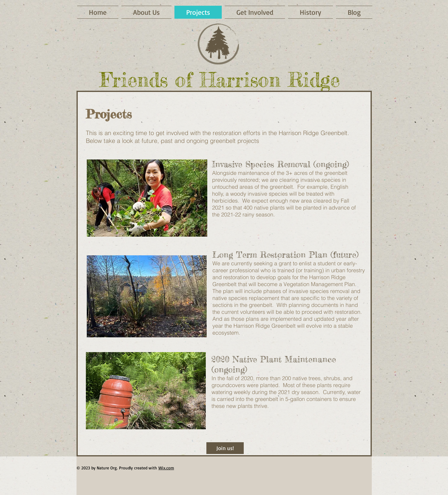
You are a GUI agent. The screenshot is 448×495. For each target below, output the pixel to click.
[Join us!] (225, 448)
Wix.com (166, 468)
